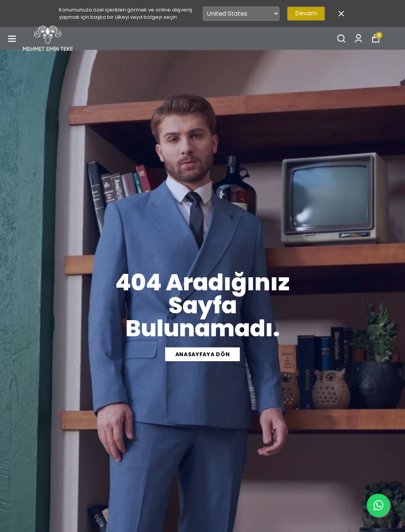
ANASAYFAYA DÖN (203, 354)
